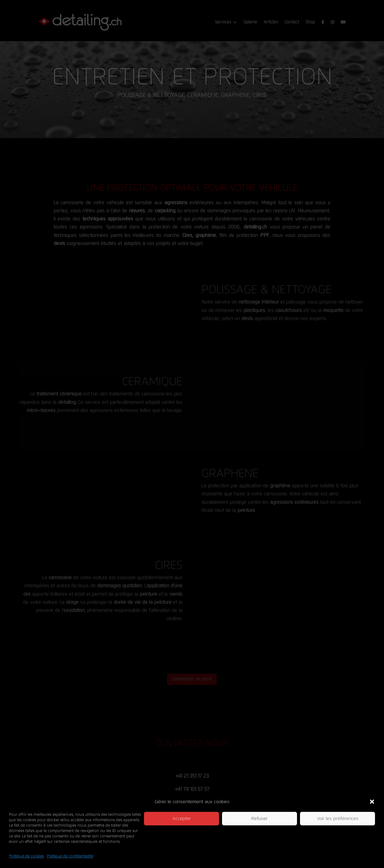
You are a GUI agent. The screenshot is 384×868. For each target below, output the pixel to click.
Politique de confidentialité (70, 856)
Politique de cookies (26, 856)
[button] (372, 802)
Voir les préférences (338, 818)
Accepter (182, 818)
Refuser (259, 818)
